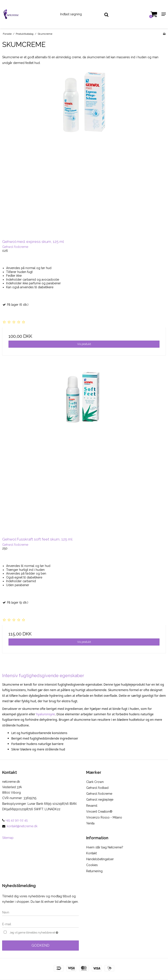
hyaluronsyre (45, 714)
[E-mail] (40, 924)
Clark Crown (95, 782)
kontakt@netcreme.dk (22, 826)
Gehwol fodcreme (99, 794)
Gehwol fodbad (97, 788)
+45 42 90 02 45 (15, 820)
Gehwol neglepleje (100, 800)
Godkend (40, 945)
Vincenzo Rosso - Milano (104, 817)
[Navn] (40, 912)
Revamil (92, 806)
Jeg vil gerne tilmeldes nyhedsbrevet (44, 932)
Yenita (90, 823)
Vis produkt (84, 344)
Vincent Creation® (99, 812)
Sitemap (8, 838)
